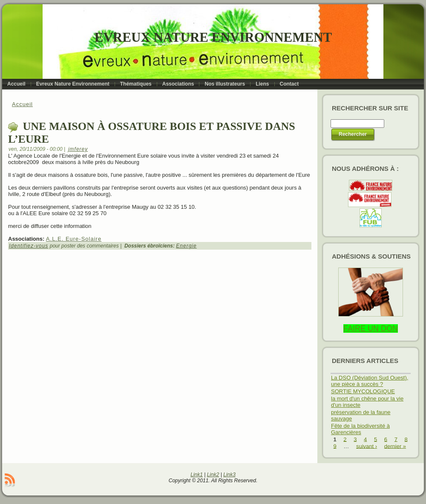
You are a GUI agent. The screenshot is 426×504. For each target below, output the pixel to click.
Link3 (229, 475)
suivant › (367, 446)
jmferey (78, 149)
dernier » (395, 446)
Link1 (197, 475)
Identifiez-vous (29, 246)
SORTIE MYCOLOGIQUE (363, 391)
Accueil (22, 104)
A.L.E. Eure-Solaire (74, 239)
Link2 (213, 475)
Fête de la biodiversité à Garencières (360, 429)
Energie (186, 246)
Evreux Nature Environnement (213, 37)
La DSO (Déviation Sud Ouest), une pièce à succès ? (370, 381)
